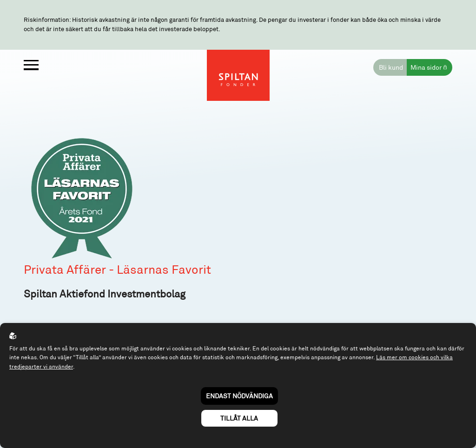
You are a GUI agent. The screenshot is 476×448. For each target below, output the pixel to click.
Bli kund (391, 67)
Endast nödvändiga (239, 396)
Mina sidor (426, 67)
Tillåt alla (239, 418)
